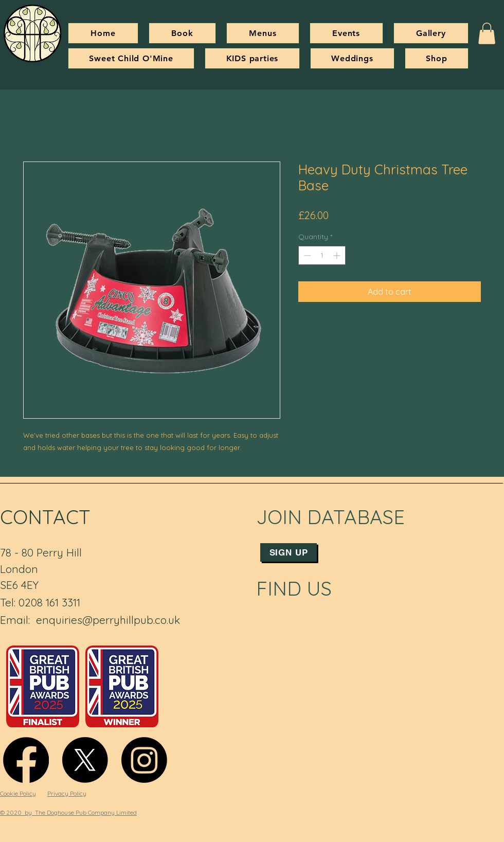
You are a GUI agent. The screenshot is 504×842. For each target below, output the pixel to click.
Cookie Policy (18, 793)
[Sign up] (289, 552)
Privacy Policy (67, 793)
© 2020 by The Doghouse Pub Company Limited (68, 812)
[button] (487, 33)
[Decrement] (306, 255)
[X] (85, 760)
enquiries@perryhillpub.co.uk (108, 620)
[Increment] (338, 255)
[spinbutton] (322, 255)
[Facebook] (26, 760)
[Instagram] (144, 760)
